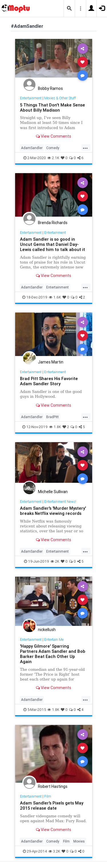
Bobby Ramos (50, 88)
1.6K (55, 297)
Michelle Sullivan (53, 492)
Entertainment (31, 98)
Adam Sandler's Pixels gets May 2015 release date (52, 805)
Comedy (53, 148)
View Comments (53, 136)
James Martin (51, 362)
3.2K (54, 851)
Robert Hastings (53, 786)
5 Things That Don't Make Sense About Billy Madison (53, 107)
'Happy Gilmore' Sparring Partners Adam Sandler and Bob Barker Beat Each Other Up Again (53, 654)
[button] (69, 9)
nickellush (47, 630)
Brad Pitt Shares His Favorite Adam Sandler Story (49, 381)
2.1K (53, 158)
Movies (79, 841)
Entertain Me (54, 639)
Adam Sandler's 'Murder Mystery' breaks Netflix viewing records (53, 511)
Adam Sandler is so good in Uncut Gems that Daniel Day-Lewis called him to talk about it (53, 244)
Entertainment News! (60, 502)
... (85, 147)
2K (55, 561)
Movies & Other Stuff (60, 98)
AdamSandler (32, 148)
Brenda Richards (53, 223)
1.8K (55, 427)
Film (48, 796)
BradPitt (53, 417)
